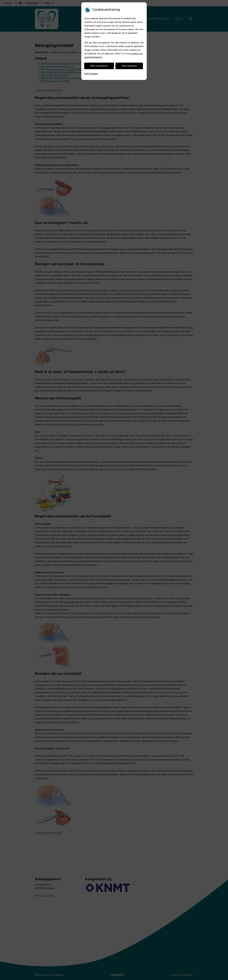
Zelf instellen (91, 74)
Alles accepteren (99, 66)
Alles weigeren (129, 66)
